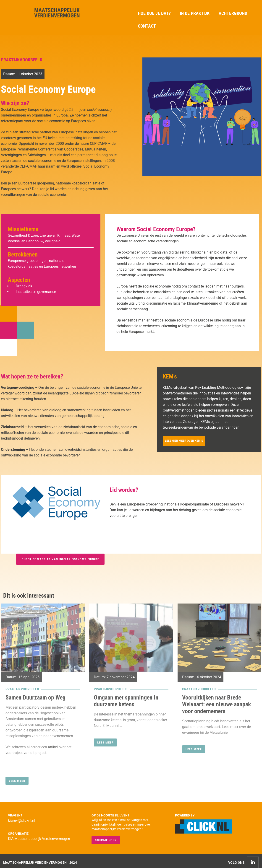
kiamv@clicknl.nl (22, 820)
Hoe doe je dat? (154, 13)
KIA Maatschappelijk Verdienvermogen (39, 839)
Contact (147, 26)
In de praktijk (195, 13)
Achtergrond (233, 13)
